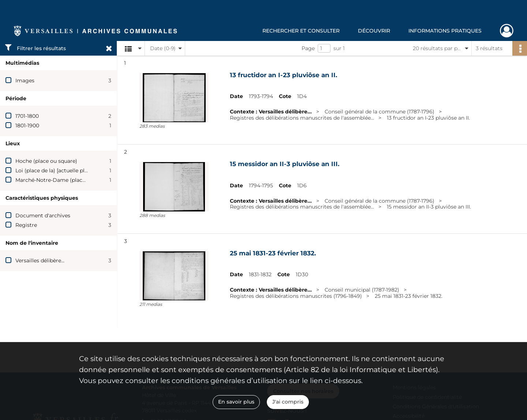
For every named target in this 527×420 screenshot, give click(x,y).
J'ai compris (288, 402)
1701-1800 (27, 116)
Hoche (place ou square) (46, 161)
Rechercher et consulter (301, 31)
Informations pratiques (445, 31)
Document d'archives (43, 215)
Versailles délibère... (40, 260)
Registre (26, 225)
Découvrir (374, 31)
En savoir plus (236, 402)
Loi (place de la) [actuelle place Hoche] (64, 170)
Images (25, 80)
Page (308, 48)
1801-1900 (27, 125)
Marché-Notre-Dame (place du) (55, 180)
